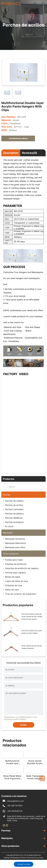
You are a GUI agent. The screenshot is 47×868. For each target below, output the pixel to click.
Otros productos (11, 554)
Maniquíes (8, 533)
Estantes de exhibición (16, 564)
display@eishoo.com (15, 801)
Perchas (7, 495)
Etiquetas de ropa (14, 585)
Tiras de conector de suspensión (21, 594)
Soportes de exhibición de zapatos (22, 568)
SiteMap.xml (17, 858)
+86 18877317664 (15, 806)
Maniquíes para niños (15, 547)
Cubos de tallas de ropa (17, 581)
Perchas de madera (14, 501)
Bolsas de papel (13, 577)
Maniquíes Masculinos (15, 543)
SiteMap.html (8, 858)
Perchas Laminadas (14, 509)
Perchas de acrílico (14, 505)
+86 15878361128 (15, 811)
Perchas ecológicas (14, 522)
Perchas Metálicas (14, 518)
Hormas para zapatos (15, 573)
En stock (9, 526)
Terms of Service (27, 858)
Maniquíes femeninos (15, 539)
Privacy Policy (38, 858)
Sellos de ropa (12, 590)
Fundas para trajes (14, 560)
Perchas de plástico (14, 514)
